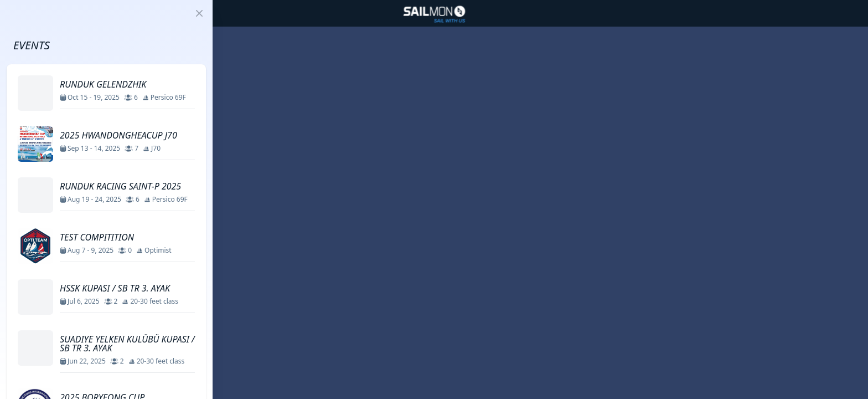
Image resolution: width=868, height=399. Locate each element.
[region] (434, 199)
